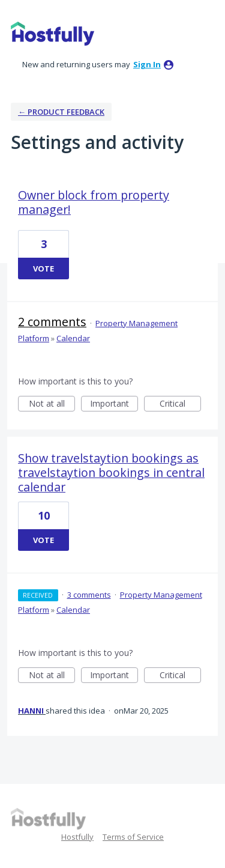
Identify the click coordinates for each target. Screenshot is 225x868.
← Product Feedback (61, 112)
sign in (147, 64)
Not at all (52, 405)
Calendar (73, 338)
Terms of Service (133, 837)
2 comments (52, 322)
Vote (43, 269)
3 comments (89, 595)
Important (114, 405)
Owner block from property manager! (94, 202)
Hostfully (77, 837)
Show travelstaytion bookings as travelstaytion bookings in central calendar (111, 472)
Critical (180, 405)
